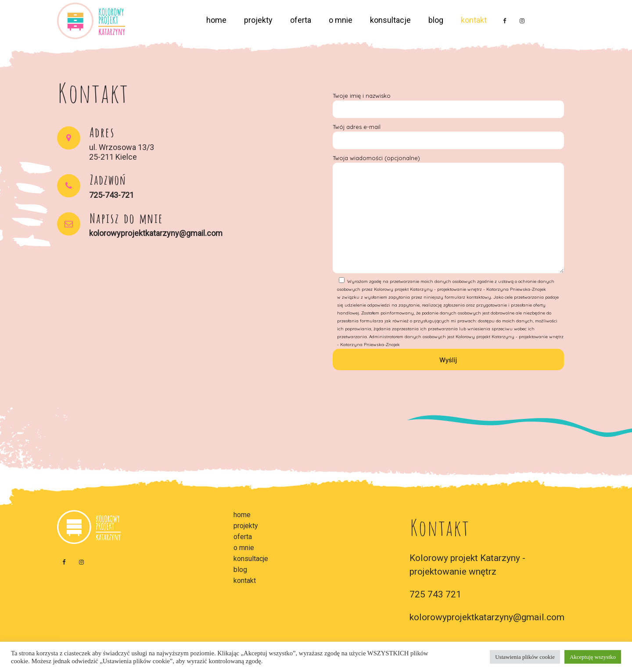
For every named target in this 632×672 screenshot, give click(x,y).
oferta (301, 20)
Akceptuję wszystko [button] (593, 657)
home (216, 20)
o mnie (341, 20)
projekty (258, 20)
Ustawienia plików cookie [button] (525, 657)
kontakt (474, 20)
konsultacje (390, 20)
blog (436, 20)
